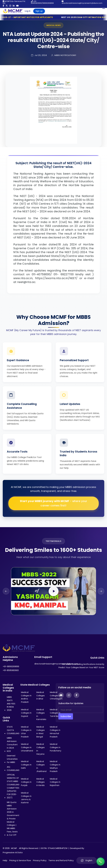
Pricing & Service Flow (20, 860)
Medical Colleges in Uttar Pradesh (26, 732)
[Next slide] (101, 591)
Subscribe (66, 716)
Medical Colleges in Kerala (41, 782)
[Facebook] (3, 6)
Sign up (39, 11)
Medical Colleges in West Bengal (41, 732)
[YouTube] (17, 6)
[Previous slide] (6, 591)
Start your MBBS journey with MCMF (54, 503)
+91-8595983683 (11, 670)
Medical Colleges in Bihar (41, 696)
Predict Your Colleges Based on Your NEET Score (81, 667)
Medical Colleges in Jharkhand (41, 766)
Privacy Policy (40, 860)
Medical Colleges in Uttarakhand (27, 747)
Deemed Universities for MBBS (12, 759)
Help (5, 860)
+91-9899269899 (11, 666)
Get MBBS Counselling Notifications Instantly (83, 664)
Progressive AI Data (13, 852)
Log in (28, 11)
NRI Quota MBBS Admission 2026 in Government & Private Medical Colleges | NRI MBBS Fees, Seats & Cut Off (13, 819)
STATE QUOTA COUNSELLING (13, 730)
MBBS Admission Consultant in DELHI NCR (12, 744)
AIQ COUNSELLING (13, 769)
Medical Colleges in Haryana (41, 749)
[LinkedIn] (14, 6)
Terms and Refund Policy (61, 860)
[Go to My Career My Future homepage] (12, 11)
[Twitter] (7, 6)
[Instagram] (10, 6)
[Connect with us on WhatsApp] (101, 862)
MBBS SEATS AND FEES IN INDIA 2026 (11, 704)
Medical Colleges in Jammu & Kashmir (26, 798)
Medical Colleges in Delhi (26, 765)
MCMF (14, 848)
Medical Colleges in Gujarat (26, 713)
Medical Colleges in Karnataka (41, 714)
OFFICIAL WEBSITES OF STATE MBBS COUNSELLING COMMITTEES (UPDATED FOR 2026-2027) (13, 786)
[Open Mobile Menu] (104, 8)
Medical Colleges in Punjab (26, 782)
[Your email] (81, 710)
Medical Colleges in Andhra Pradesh (26, 697)
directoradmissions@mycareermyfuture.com (82, 2)
